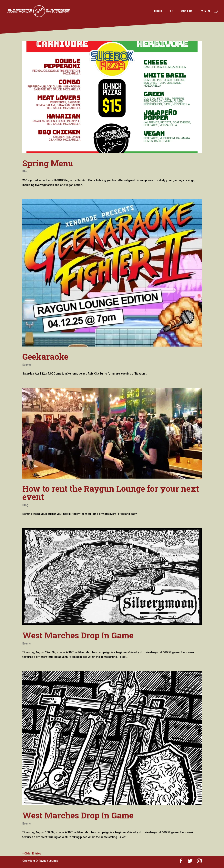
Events (27, 365)
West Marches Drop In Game (78, 635)
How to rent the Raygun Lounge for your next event (111, 493)
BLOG (172, 11)
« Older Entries (32, 854)
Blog (25, 171)
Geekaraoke (45, 356)
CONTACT (188, 11)
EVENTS (205, 11)
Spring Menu (48, 163)
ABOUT (158, 11)
